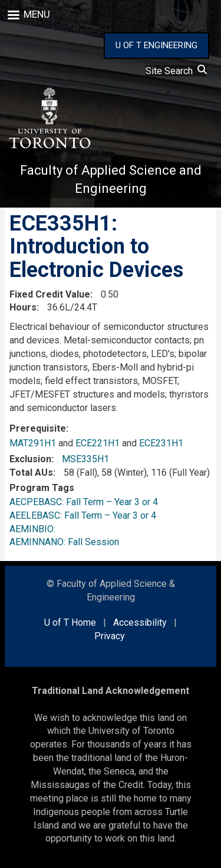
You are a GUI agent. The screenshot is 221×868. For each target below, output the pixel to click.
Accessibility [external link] (140, 622)
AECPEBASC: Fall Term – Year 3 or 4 (84, 502)
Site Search (176, 71)
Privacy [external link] (110, 636)
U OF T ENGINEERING (156, 45)
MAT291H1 (33, 443)
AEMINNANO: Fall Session (64, 542)
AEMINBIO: (35, 529)
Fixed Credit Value (50, 294)
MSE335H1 (85, 459)
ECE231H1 (161, 443)
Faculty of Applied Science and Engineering (111, 179)
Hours (23, 307)
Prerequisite (38, 428)
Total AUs (31, 473)
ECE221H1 (98, 443)
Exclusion (30, 459)
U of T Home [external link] (70, 622)
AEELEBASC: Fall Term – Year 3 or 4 (83, 515)
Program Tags (42, 488)
